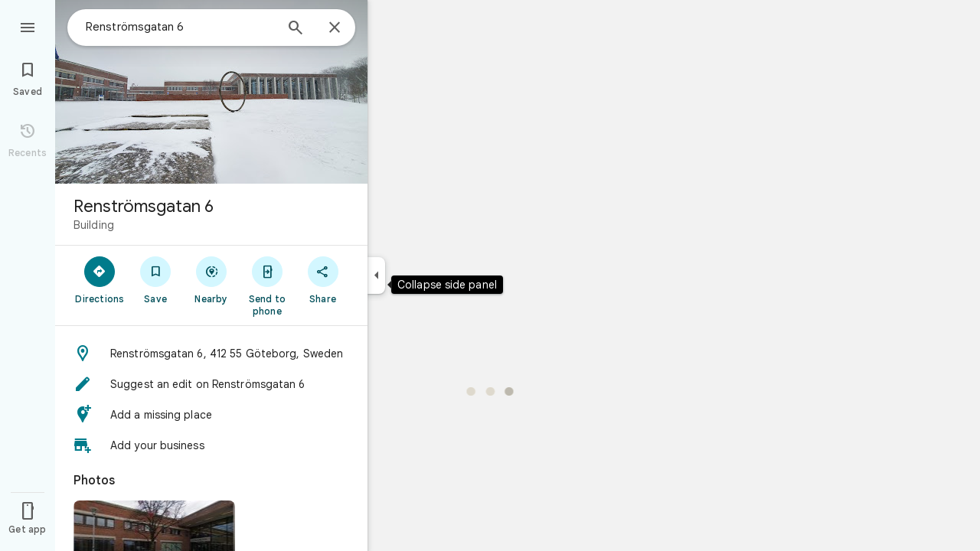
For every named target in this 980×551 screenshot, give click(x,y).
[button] (211, 354)
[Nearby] (212, 279)
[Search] (296, 29)
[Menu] (28, 26)
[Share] (323, 279)
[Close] (335, 28)
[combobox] (180, 27)
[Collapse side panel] (376, 275)
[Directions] (100, 279)
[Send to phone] (267, 285)
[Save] (156, 279)
